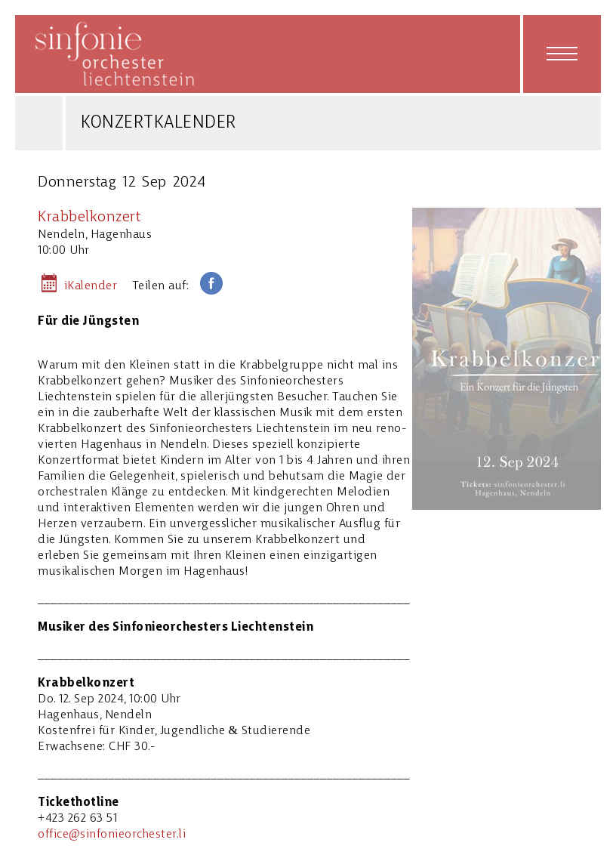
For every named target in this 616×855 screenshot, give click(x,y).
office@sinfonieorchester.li (112, 835)
